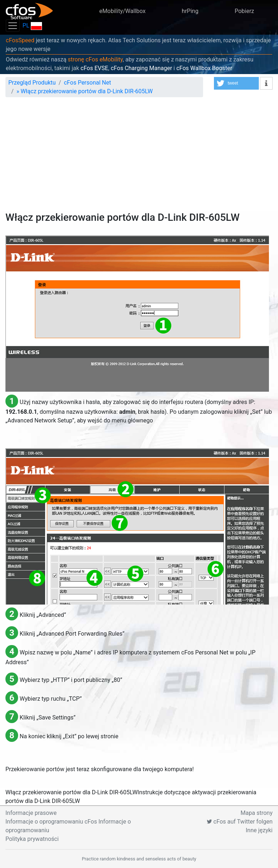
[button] (236, 83)
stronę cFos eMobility (95, 59)
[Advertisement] (139, 157)
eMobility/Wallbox (122, 11)
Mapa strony (256, 813)
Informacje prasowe (31, 813)
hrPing (190, 11)
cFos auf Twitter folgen (240, 822)
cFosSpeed (20, 40)
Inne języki (259, 830)
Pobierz (244, 11)
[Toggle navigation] (13, 25)
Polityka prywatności (32, 839)
